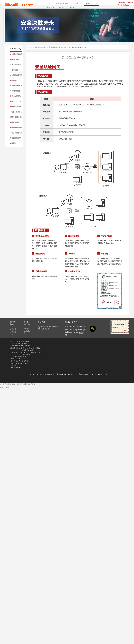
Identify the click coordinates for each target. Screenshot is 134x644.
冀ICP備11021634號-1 (48, 374)
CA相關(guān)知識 (27, 331)
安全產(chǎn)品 (92, 4)
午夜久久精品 (5, 387)
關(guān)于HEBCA (67, 7)
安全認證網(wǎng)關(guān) (58, 47)
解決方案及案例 (62, 4)
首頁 (49, 4)
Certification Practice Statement (20, 344)
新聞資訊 (50, 7)
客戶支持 (77, 4)
